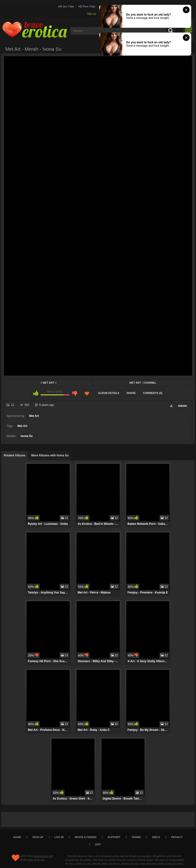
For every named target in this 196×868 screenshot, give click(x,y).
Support (114, 837)
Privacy (177, 837)
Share (131, 393)
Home (17, 837)
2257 (98, 844)
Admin (182, 406)
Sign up (92, 14)
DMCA (156, 837)
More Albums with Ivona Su (50, 455)
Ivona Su (27, 436)
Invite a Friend (86, 837)
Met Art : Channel (143, 383)
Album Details (109, 393)
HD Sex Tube (66, 6)
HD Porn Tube (87, 6)
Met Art (48, 383)
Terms (136, 837)
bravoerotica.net (43, 856)
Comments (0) (153, 393)
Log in (59, 837)
